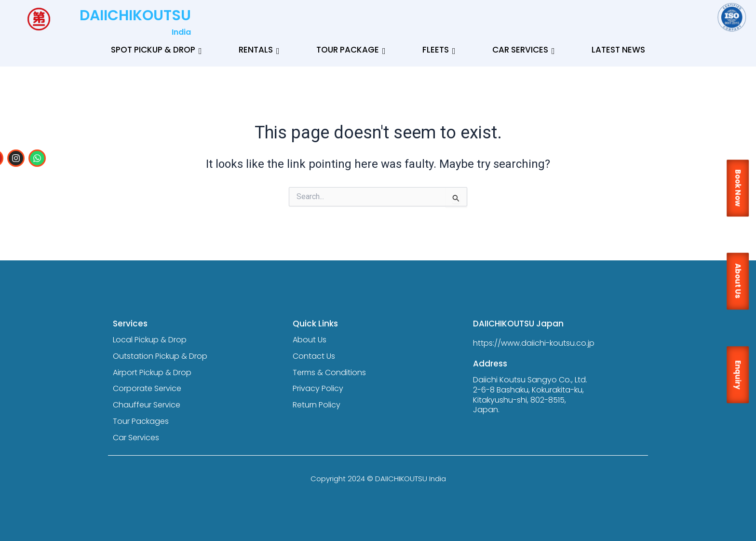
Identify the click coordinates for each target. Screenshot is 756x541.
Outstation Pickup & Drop (160, 356)
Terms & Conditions (329, 372)
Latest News (618, 50)
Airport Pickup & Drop (152, 372)
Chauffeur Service (147, 405)
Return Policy (317, 405)
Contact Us (314, 356)
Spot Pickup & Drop (156, 50)
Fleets (439, 50)
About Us (310, 340)
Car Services (524, 50)
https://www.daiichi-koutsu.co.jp (534, 343)
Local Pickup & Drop (150, 340)
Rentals (259, 50)
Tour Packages (141, 421)
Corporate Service (147, 388)
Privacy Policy (318, 388)
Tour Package (351, 50)
